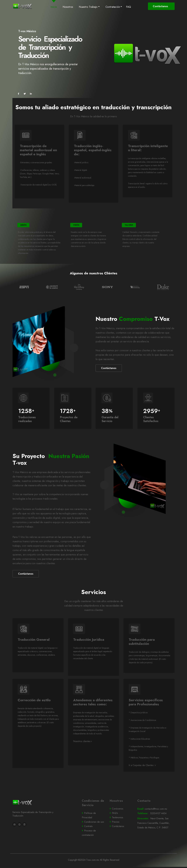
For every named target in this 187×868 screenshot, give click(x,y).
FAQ (128, 7)
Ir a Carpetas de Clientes (142, 777)
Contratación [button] (113, 7)
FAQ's (121, 825)
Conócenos (121, 821)
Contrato (93, 838)
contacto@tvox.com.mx (156, 821)
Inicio (54, 7)
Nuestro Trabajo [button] (88, 7)
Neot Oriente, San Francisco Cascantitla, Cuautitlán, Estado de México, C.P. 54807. (156, 835)
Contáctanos (161, 6)
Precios (121, 834)
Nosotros (68, 7)
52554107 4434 (156, 825)
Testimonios (121, 830)
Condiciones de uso (94, 834)
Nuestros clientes (82, 753)
